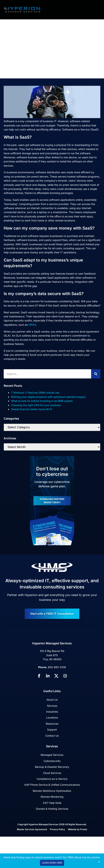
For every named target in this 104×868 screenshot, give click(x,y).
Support (52, 730)
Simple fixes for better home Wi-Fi (32, 409)
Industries (52, 712)
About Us (52, 700)
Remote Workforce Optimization (52, 791)
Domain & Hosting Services (52, 809)
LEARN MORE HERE (52, 863)
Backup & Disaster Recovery (52, 767)
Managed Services (52, 755)
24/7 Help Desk (52, 803)
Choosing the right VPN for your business (36, 405)
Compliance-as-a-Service (52, 779)
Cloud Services (52, 773)
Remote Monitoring (52, 797)
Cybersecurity (52, 761)
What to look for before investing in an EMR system (42, 401)
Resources (52, 724)
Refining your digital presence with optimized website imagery (49, 397)
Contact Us (52, 736)
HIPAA (32, 325)
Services (52, 706)
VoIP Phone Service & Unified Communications (52, 785)
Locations (52, 718)
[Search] (96, 374)
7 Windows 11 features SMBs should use (35, 393)
